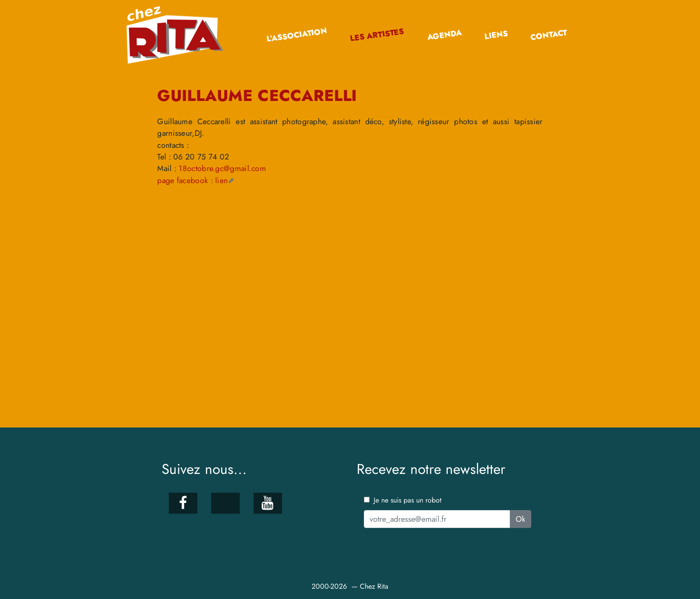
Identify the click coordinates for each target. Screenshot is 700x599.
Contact (549, 35)
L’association (297, 35)
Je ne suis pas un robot (403, 500)
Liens (496, 35)
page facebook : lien (192, 180)
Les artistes (377, 35)
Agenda (444, 35)
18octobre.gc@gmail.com (222, 168)
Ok (521, 519)
